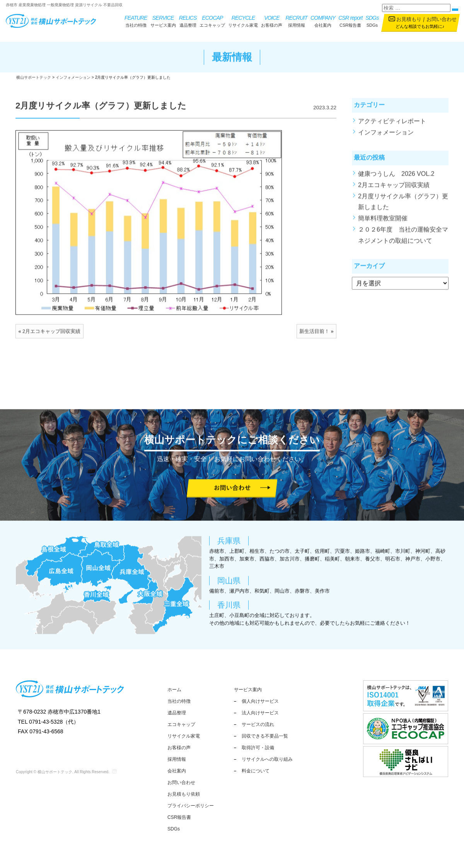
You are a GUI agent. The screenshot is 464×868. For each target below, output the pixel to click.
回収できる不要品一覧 (265, 736)
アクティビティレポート (392, 126)
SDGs (372, 21)
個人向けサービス (260, 701)
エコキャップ (212, 21)
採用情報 (296, 21)
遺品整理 (188, 21)
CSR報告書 (350, 21)
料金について (256, 771)
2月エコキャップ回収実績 (51, 336)
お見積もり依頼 (184, 794)
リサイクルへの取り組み (267, 759)
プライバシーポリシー (191, 806)
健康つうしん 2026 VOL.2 (396, 178)
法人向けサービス (260, 713)
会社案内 (323, 21)
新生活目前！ (314, 336)
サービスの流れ (258, 724)
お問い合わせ (442, 19)
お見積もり (409, 19)
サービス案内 (163, 21)
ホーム (174, 690)
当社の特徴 (136, 21)
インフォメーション (386, 136)
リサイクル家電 (243, 21)
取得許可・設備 (258, 748)
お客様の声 (272, 21)
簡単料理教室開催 (383, 223)
